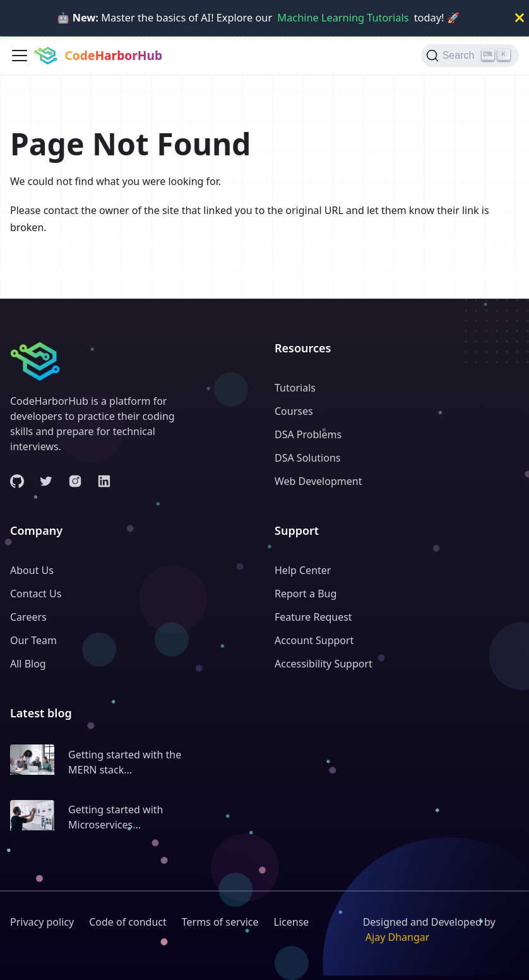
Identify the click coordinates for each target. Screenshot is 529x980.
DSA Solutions (307, 458)
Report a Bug (306, 594)
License (292, 922)
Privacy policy (42, 922)
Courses (294, 411)
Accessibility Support (324, 664)
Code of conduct (128, 922)
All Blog (28, 664)
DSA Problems (308, 434)
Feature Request (313, 617)
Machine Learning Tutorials (343, 18)
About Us (32, 570)
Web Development (318, 481)
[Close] (520, 18)
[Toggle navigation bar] (20, 56)
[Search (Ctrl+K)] (470, 56)
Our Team (33, 640)
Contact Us (36, 594)
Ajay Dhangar (398, 937)
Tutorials (295, 388)
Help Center (303, 570)
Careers (28, 617)
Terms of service (220, 922)
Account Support (314, 640)
